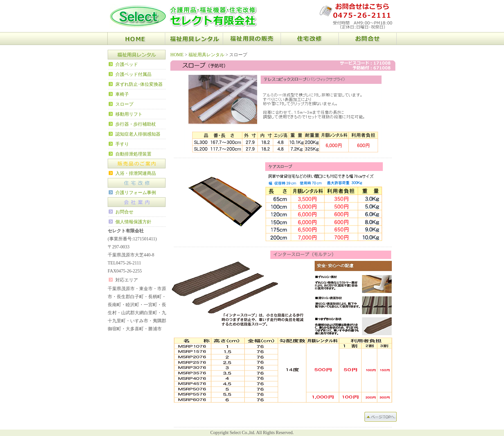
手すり (122, 144)
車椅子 (122, 94)
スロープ (124, 104)
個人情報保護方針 (133, 222)
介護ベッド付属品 (133, 74)
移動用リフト (129, 114)
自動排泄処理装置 (133, 154)
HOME (177, 55)
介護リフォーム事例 (136, 193)
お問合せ (124, 212)
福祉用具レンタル (206, 55)
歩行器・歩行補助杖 (136, 124)
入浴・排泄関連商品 (136, 173)
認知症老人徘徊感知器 (138, 134)
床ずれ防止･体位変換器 (139, 84)
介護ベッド (127, 64)
